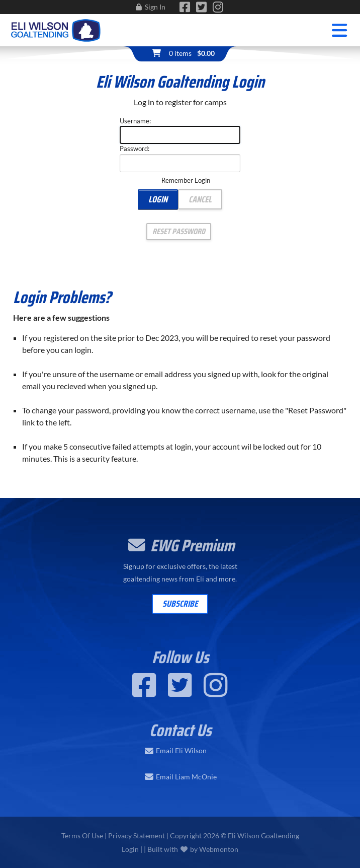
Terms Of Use (82, 836)
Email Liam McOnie (186, 777)
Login (158, 199)
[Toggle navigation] (340, 30)
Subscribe (180, 604)
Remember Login (186, 180)
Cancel (200, 199)
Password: (134, 149)
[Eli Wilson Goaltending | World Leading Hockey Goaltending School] (56, 29)
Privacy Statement (137, 836)
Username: (135, 121)
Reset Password (179, 231)
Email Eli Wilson (181, 751)
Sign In (155, 7)
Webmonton (219, 849)
